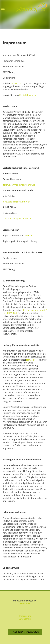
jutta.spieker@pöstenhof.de (17, 202)
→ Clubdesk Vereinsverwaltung (25, 632)
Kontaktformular (28, 95)
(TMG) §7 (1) (32, 360)
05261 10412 (17, 83)
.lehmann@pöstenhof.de (23, 185)
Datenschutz (25, 619)
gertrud (7, 185)
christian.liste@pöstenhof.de (17, 219)
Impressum (25, 616)
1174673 (28, 235)
